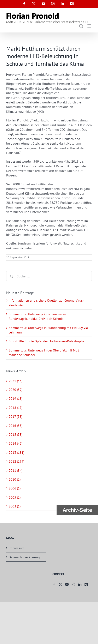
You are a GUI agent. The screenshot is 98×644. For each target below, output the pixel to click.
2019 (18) (16, 398)
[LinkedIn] (80, 584)
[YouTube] (67, 584)
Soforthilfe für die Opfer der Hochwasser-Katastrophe (47, 341)
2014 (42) (16, 443)
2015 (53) (16, 434)
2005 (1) (15, 497)
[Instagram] (73, 584)
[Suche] (11, 276)
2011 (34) (16, 470)
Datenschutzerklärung (24, 557)
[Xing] (86, 584)
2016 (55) (16, 426)
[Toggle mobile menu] (90, 26)
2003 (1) (15, 506)
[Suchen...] (49, 276)
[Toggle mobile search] (81, 26)
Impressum (17, 548)
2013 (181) (16, 452)
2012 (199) (16, 461)
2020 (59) (16, 390)
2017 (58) (15, 416)
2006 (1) (15, 488)
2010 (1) (15, 479)
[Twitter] (60, 584)
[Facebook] (54, 584)
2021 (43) (16, 381)
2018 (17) (16, 408)
